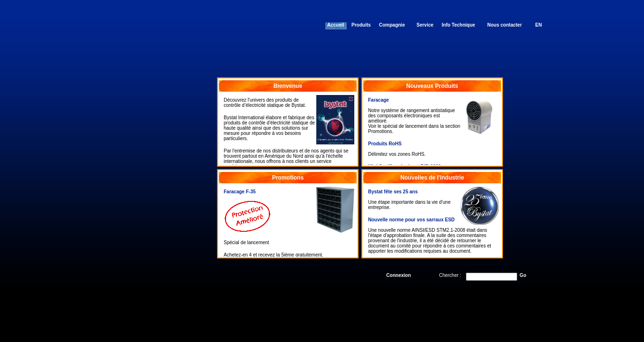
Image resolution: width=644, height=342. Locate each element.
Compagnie (392, 25)
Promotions (288, 178)
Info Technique (458, 25)
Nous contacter (505, 25)
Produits (361, 25)
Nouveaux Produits (432, 86)
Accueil (336, 25)
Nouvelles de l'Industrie (432, 178)
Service (425, 25)
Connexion (398, 275)
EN (539, 25)
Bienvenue (288, 86)
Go (523, 275)
